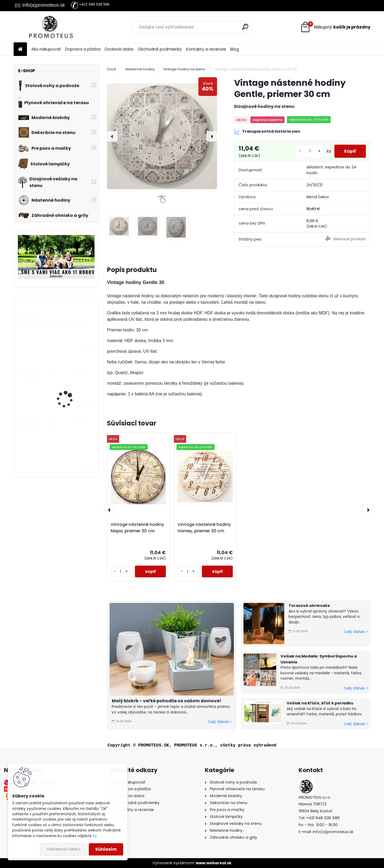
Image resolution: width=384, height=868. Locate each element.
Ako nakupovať (46, 49)
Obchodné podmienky (160, 49)
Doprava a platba (83, 49)
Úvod (111, 69)
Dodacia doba (119, 49)
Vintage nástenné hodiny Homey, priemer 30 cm (204, 528)
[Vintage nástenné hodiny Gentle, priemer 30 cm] (162, 136)
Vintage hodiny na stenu (184, 69)
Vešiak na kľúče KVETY (69, 372)
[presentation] (112, 136)
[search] (245, 27)
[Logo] (50, 27)
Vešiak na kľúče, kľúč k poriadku (320, 703)
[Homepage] (20, 49)
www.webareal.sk (214, 863)
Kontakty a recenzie (206, 49)
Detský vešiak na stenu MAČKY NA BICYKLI (70, 324)
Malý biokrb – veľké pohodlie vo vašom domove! (167, 701)
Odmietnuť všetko (63, 849)
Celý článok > (220, 722)
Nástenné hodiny (140, 69)
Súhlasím (106, 849)
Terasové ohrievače (309, 606)
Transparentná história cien (267, 132)
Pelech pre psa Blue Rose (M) (72, 426)
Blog (235, 49)
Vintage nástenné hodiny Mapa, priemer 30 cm (137, 528)
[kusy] (308, 151)
